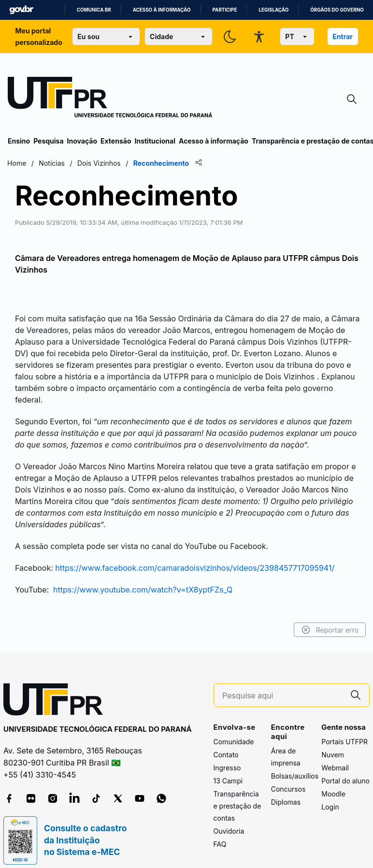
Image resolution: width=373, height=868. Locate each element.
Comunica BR (94, 10)
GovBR (21, 10)
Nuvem (333, 743)
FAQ (220, 832)
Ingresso (227, 756)
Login (330, 795)
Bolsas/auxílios (295, 765)
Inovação (82, 141)
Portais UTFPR (344, 730)
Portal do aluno (345, 769)
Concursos (288, 778)
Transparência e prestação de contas (237, 794)
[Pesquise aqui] (282, 684)
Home (17, 163)
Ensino (19, 141)
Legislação (273, 10)
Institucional (155, 141)
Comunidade (234, 730)
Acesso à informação (162, 10)
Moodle (333, 782)
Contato (226, 743)
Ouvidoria (229, 819)
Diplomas (286, 791)
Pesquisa (48, 141)
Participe (225, 10)
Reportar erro (329, 619)
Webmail (335, 756)
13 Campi (228, 769)
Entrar (343, 36)
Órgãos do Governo (337, 10)
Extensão (116, 141)
